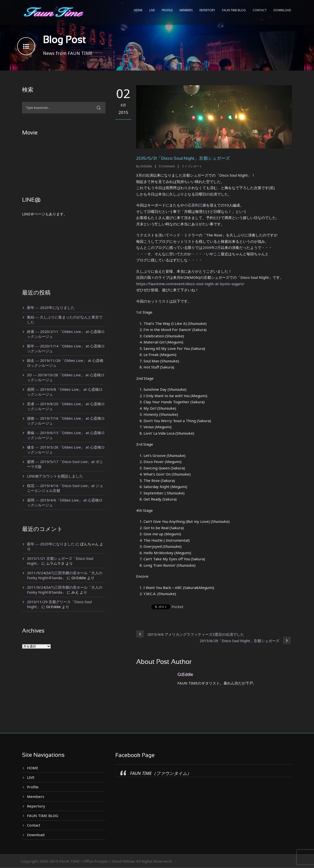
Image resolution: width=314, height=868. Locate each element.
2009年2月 (212, 247)
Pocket (177, 607)
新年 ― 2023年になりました (51, 307)
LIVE (152, 10)
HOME (138, 10)
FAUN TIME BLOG (234, 10)
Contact (260, 10)
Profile (167, 10)
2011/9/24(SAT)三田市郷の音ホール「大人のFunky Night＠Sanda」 (65, 575)
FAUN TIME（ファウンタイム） (161, 773)
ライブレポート (192, 166)
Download (282, 10)
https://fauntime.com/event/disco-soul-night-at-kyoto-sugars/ (190, 284)
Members (186, 10)
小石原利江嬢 (195, 205)
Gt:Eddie (146, 166)
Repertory (207, 10)
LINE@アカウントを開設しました (55, 476)
